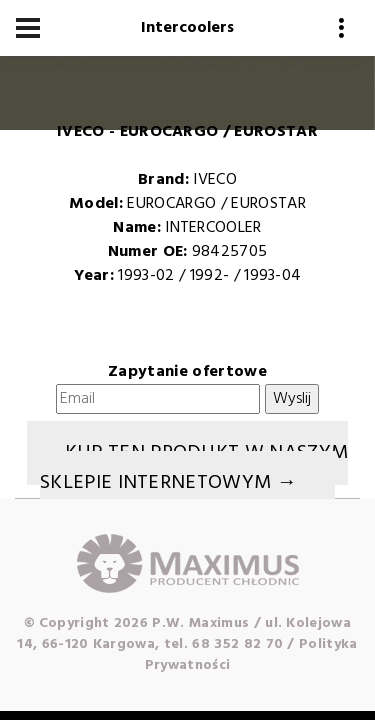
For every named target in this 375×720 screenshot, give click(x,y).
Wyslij (292, 399)
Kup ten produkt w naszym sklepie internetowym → (194, 468)
